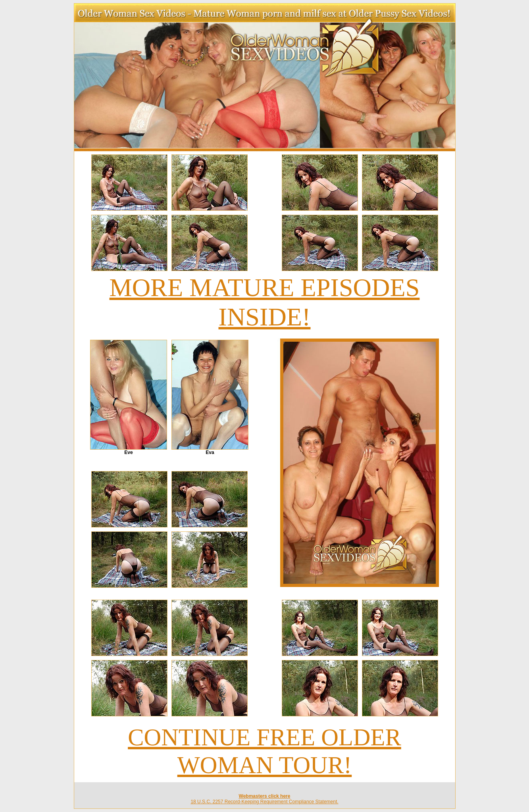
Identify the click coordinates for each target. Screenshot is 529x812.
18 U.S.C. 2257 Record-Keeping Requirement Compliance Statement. (264, 802)
